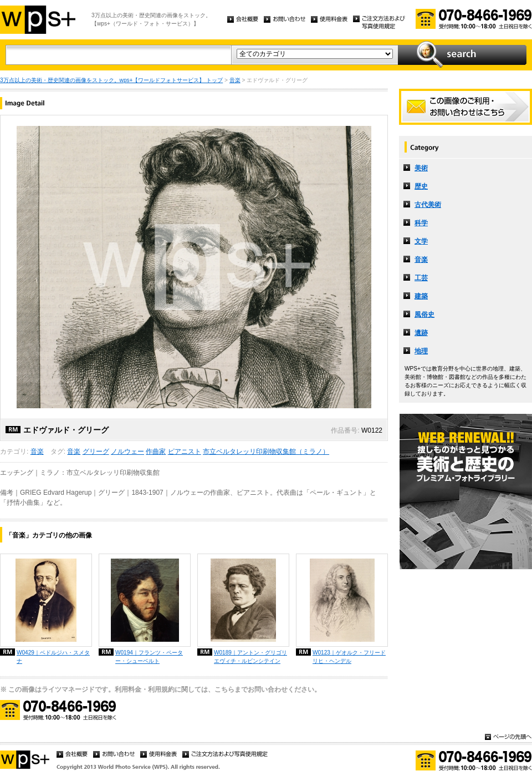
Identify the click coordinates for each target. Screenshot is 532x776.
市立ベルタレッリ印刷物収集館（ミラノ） (266, 452)
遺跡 (421, 333)
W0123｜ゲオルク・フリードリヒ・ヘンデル (349, 657)
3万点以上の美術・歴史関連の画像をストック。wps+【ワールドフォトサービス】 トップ (111, 80)
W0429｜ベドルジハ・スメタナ (53, 657)
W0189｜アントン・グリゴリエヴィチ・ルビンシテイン (250, 657)
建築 (421, 296)
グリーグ (96, 452)
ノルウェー (127, 452)
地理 (421, 351)
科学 (421, 223)
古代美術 (428, 205)
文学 (421, 241)
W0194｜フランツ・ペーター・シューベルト (149, 657)
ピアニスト (185, 452)
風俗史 (424, 315)
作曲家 (156, 452)
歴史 (421, 186)
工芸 (421, 278)
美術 (421, 168)
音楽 (235, 80)
